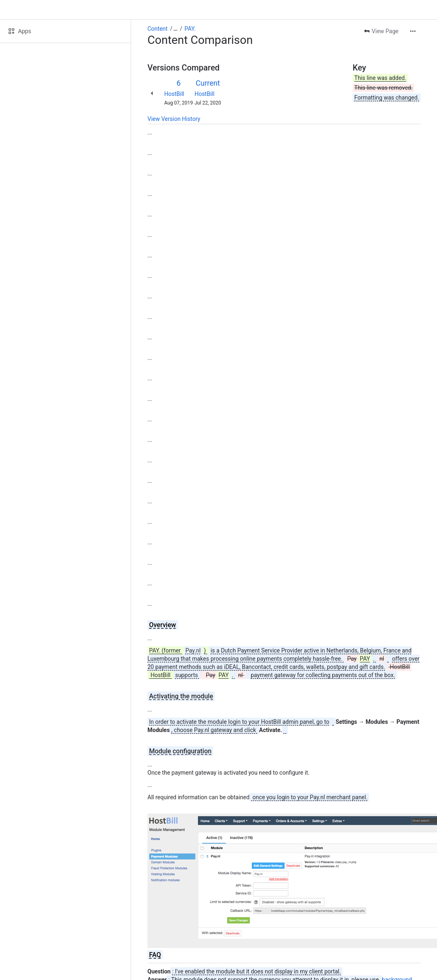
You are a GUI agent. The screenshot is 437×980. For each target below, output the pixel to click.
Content (157, 29)
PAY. (190, 29)
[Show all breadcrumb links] (175, 29)
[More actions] (413, 31)
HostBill (174, 94)
